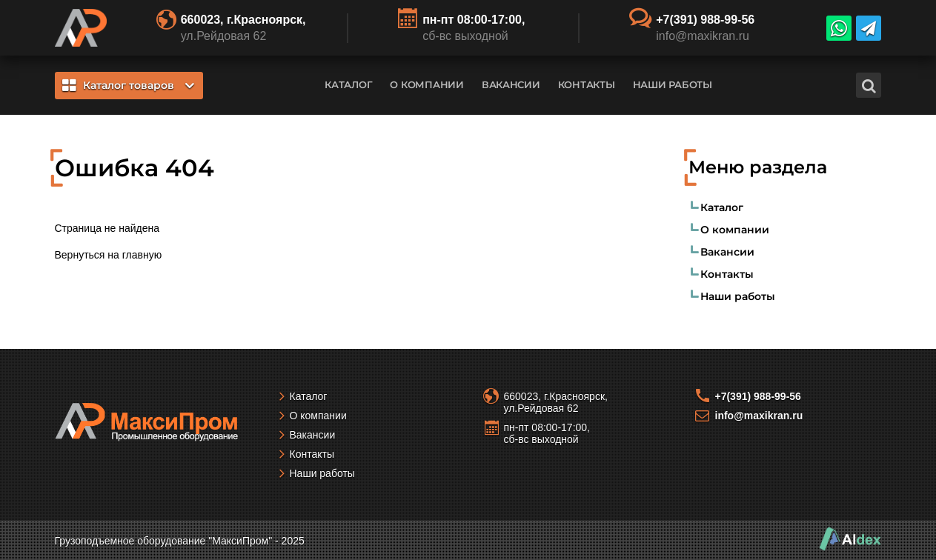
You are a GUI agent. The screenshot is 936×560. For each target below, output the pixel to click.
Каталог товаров (128, 85)
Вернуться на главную (109, 255)
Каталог (348, 84)
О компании (426, 84)
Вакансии (511, 84)
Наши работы (673, 84)
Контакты (587, 84)
